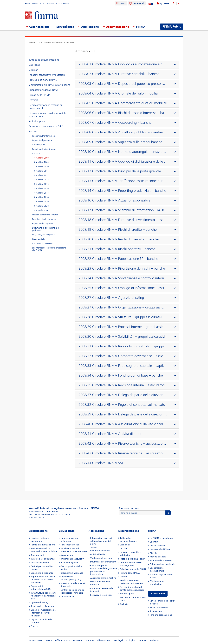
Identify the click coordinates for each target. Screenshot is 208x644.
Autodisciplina (37, 121)
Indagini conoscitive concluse (45, 215)
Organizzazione (158, 546)
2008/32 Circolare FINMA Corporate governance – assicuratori (123, 356)
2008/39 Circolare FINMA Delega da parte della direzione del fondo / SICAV (123, 414)
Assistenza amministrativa (103, 578)
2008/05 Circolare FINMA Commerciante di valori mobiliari (123, 103)
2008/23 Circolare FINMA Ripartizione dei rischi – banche (122, 268)
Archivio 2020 (42, 206)
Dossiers (33, 100)
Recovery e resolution (101, 595)
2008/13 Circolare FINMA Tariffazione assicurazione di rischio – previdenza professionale (123, 181)
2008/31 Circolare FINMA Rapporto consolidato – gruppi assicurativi (123, 346)
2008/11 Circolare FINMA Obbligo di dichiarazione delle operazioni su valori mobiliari (123, 161)
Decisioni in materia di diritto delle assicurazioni (48, 115)
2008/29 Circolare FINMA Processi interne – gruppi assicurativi (123, 327)
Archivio (45, 42)
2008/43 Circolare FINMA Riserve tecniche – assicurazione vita (123, 453)
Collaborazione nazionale (162, 564)
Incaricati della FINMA (161, 560)
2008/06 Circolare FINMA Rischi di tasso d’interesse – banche (123, 113)
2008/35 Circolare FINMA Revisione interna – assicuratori (122, 385)
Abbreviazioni (104, 640)
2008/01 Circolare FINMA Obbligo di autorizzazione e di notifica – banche (123, 64)
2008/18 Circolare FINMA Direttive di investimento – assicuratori (123, 220)
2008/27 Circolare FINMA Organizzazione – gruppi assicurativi (123, 307)
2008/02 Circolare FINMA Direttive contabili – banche (119, 74)
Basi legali (34, 65)
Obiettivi (154, 542)
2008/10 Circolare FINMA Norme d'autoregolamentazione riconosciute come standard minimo (123, 152)
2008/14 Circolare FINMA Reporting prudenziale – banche (122, 191)
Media (35, 3)
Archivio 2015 (42, 184)
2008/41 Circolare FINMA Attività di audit (110, 434)
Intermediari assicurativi (43, 559)
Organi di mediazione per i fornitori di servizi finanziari (44, 613)
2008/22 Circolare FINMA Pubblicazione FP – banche (118, 259)
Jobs (42, 3)
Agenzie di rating (39, 602)
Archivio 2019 (42, 202)
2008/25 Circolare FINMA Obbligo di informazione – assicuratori (123, 288)
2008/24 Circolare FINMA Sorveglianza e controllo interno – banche (123, 278)
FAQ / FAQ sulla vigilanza (44, 235)
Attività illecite (98, 554)
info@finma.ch (37, 517)
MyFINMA (164, 3)
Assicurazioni (37, 555)
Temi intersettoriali (70, 545)
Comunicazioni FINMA (42, 243)
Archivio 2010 (42, 167)
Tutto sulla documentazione (44, 60)
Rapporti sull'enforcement (44, 136)
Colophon (131, 640)
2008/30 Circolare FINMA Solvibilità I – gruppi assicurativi (122, 337)
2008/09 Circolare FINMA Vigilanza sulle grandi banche (120, 142)
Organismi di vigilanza (42, 573)
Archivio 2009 (42, 162)
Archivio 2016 (42, 188)
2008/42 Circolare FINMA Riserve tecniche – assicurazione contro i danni (123, 443)
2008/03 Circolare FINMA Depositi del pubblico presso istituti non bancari (123, 84)
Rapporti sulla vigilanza (43, 223)
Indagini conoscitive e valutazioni (47, 75)
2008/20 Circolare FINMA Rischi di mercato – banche (119, 239)
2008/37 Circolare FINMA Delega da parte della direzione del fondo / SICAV (123, 395)
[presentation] (128, 65)
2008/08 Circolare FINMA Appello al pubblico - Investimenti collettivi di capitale (123, 132)
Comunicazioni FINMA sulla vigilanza (49, 85)
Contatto (50, 3)
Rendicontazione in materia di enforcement (45, 106)
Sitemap (143, 640)
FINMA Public (158, 594)
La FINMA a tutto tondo (162, 538)
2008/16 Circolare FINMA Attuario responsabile (114, 200)
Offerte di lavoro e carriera (69, 640)
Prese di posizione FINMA (43, 80)
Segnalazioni (156, 611)
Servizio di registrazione (43, 606)
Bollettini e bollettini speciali (45, 219)
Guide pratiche (39, 239)
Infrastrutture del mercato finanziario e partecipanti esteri (44, 596)
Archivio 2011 (42, 171)
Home (28, 3)
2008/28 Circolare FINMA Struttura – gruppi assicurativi (120, 317)
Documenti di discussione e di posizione (46, 229)
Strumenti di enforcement (103, 562)
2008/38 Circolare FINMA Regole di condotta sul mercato (122, 405)
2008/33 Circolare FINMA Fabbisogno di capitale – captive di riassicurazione (123, 366)
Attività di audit (158, 557)
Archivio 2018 (42, 197)
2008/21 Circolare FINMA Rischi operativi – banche (117, 249)
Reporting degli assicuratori (44, 149)
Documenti (136, 3)
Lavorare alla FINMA (160, 549)
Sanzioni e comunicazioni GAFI (46, 126)
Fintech (34, 626)
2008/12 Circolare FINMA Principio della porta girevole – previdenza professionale (123, 171)
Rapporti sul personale (42, 140)
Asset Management (70, 563)
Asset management (40, 563)
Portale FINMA (62, 3)
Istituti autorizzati (159, 607)
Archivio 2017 (42, 193)
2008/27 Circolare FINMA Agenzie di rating (111, 298)
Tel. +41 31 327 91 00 (39, 515)
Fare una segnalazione (161, 615)
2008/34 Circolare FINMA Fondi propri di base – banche (121, 375)
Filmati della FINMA (40, 95)
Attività (153, 553)
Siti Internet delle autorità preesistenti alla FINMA (49, 249)
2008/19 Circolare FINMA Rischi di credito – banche (118, 230)
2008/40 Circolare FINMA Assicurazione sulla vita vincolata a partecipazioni (123, 424)
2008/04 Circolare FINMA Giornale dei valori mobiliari (119, 93)
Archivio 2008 (67, 42)
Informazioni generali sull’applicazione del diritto (101, 541)
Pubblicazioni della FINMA (43, 90)
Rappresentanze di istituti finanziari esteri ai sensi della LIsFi (43, 580)
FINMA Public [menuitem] (172, 27)
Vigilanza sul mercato (101, 558)
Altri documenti (43, 210)
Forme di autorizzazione (43, 545)
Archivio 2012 (42, 175)
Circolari (55, 42)
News (121, 3)
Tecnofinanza (67, 597)
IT (181, 3)
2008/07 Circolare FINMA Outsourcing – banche (115, 123)
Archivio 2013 (42, 180)
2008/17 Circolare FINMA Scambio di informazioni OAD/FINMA (123, 210)
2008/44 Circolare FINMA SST (101, 463)
